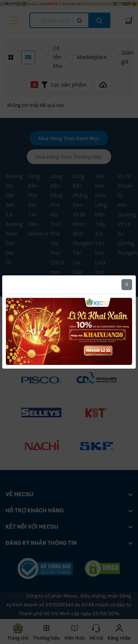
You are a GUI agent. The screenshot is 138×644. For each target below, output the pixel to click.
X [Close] (127, 284)
